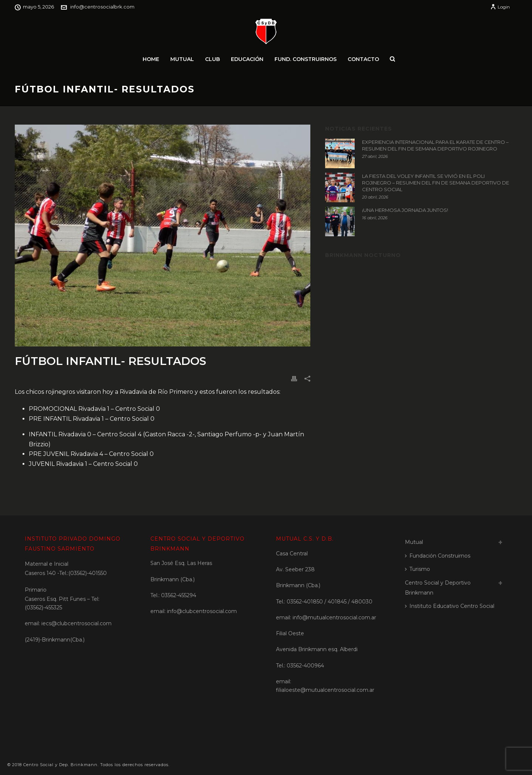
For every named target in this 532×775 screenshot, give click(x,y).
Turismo (417, 569)
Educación (247, 59)
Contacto (363, 59)
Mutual (182, 59)
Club (212, 59)
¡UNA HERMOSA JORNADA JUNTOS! (405, 210)
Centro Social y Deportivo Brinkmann (438, 588)
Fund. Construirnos (306, 59)
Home (151, 59)
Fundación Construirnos (438, 556)
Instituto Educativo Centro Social (450, 606)
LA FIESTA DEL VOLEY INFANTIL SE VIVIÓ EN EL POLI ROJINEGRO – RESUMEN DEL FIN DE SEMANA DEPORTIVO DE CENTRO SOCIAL (436, 183)
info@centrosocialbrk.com (102, 7)
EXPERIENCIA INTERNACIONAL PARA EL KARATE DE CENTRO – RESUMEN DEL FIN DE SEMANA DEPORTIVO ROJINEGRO (435, 145)
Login (500, 7)
